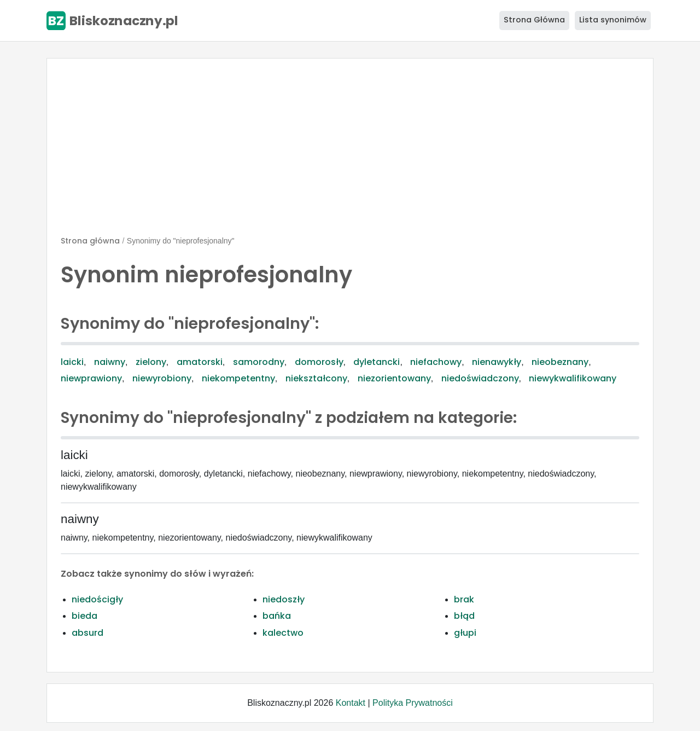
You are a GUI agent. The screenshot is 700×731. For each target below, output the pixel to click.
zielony (151, 362)
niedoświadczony (480, 378)
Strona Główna (534, 20)
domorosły (319, 362)
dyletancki (377, 362)
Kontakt (351, 703)
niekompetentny (238, 378)
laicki (72, 362)
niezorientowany (394, 378)
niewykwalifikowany (573, 378)
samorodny (259, 362)
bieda (84, 616)
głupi (465, 633)
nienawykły (497, 362)
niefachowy (436, 362)
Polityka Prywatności (413, 703)
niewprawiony (91, 378)
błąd (464, 616)
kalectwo (283, 633)
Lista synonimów (613, 20)
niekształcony (316, 378)
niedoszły (284, 599)
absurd (87, 633)
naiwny (110, 362)
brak (464, 599)
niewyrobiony (162, 378)
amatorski (200, 362)
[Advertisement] (350, 152)
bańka (277, 616)
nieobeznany (560, 362)
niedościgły (97, 599)
